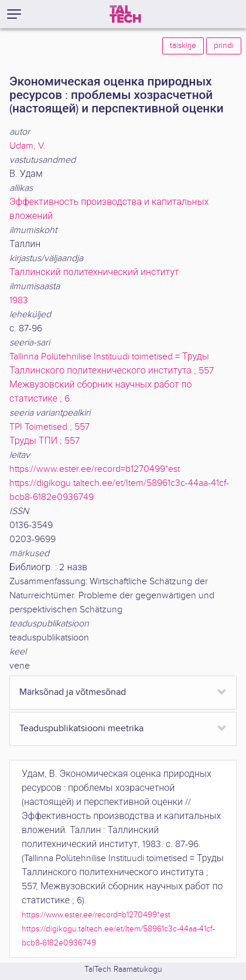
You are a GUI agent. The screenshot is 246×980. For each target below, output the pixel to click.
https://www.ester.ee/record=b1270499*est (95, 469)
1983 (19, 301)
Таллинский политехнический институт (94, 273)
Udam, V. (28, 146)
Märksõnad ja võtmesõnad (73, 692)
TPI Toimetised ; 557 (49, 427)
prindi (224, 46)
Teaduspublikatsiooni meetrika (81, 729)
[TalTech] (125, 14)
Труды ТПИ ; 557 (45, 441)
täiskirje (183, 46)
